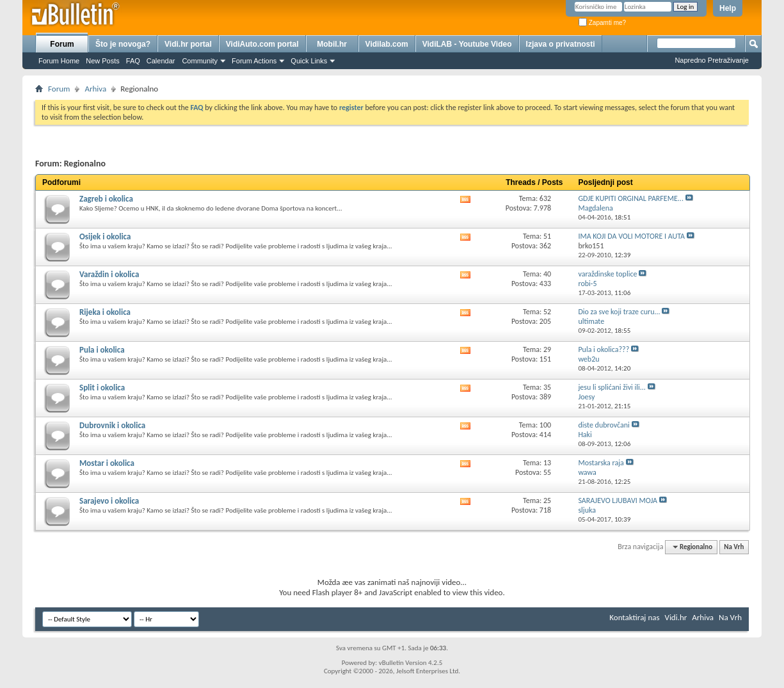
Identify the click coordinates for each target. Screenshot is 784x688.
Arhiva (95, 89)
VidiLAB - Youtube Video (467, 44)
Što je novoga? (123, 44)
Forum (62, 44)
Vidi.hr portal (188, 44)
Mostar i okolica (107, 463)
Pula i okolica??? (604, 349)
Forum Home (59, 61)
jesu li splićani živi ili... (612, 387)
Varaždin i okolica (109, 274)
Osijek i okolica (105, 236)
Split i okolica (102, 388)
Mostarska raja (601, 463)
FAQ (133, 61)
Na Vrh (734, 547)
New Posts (103, 61)
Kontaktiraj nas (634, 617)
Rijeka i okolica (105, 312)
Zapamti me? (602, 23)
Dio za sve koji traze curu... (619, 312)
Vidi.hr (676, 617)
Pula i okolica (102, 350)
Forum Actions (254, 61)
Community (200, 61)
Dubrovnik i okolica (112, 425)
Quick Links (309, 61)
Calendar (161, 61)
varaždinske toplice (607, 274)
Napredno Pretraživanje (712, 60)
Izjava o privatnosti (561, 44)
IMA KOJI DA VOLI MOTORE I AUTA (631, 236)
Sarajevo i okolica (109, 501)
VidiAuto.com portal (262, 44)
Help (728, 8)
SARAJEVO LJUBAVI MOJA (618, 500)
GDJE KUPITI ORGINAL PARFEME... (631, 198)
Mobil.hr (332, 44)
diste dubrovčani (604, 425)
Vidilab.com (387, 44)
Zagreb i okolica (106, 199)
